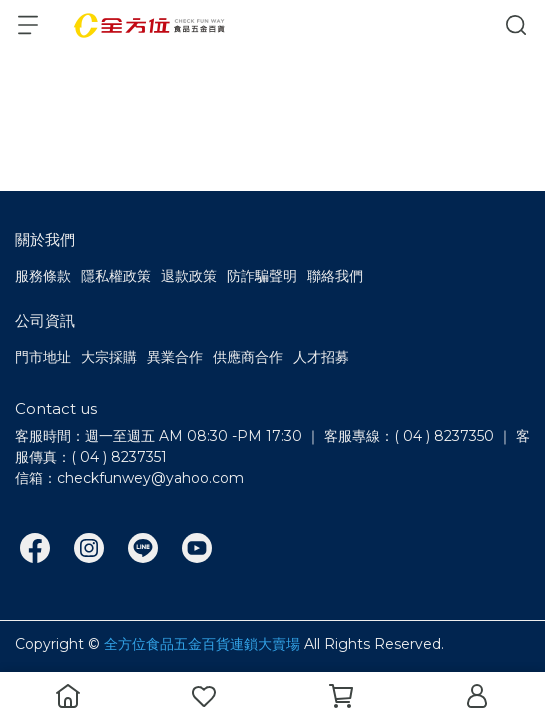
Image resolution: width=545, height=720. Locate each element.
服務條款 (43, 276)
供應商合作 (248, 357)
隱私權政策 (116, 276)
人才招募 (321, 357)
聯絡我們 (335, 276)
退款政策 (189, 276)
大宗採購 (109, 357)
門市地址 (43, 357)
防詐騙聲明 (262, 276)
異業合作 (175, 357)
